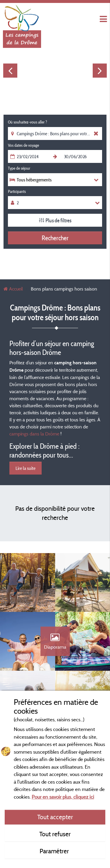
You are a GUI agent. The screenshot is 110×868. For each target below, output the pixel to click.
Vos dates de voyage (23, 145)
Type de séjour (19, 168)
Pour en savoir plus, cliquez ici (63, 797)
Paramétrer (55, 851)
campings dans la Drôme (34, 434)
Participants (17, 191)
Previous (10, 71)
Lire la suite (26, 468)
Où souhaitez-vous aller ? (27, 122)
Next (100, 71)
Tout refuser (55, 834)
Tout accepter (55, 817)
